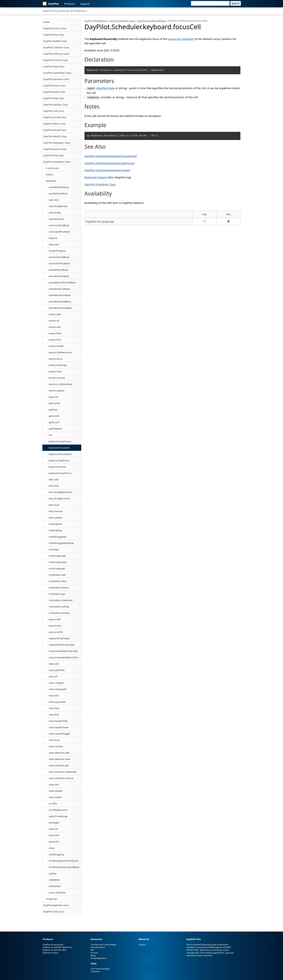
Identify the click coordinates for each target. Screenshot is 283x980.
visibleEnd (54, 880)
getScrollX (54, 416)
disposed (54, 244)
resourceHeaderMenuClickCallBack (65, 657)
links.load (54, 505)
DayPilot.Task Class (54, 912)
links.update (56, 518)
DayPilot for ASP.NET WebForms (58, 947)
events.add (55, 314)
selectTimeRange (58, 816)
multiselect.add (57, 575)
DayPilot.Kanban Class (56, 105)
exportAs (54, 397)
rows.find (54, 715)
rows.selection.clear (60, 759)
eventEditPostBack (59, 276)
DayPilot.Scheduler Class (57, 162)
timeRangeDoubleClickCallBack (65, 861)
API (92, 950)
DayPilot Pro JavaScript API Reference (65, 11)
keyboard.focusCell (59, 448)
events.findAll (56, 346)
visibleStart (55, 886)
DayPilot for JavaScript (100, 221)
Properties (52, 899)
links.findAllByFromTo (61, 492)
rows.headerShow (59, 727)
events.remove (57, 378)
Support (85, 4)
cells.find (54, 200)
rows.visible (55, 797)
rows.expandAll (57, 702)
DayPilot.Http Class (54, 98)
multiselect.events (59, 587)
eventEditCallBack (59, 270)
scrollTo (53, 804)
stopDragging (56, 854)
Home (47, 22)
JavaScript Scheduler (181, 39)
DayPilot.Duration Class (56, 79)
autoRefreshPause (59, 187)
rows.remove (56, 746)
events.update (57, 391)
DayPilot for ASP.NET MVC (55, 950)
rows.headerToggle (59, 734)
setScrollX (54, 835)
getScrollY (54, 422)
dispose (53, 238)
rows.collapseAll (58, 689)
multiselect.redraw (59, 607)
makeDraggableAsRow (61, 543)
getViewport (55, 429)
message (54, 549)
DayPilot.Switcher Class (56, 905)
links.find (54, 486)
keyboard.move (57, 467)
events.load (55, 371)
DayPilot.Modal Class (55, 130)
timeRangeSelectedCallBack (64, 867)
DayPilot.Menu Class (55, 124)
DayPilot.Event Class (54, 86)
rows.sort (54, 784)
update (53, 873)
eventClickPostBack (59, 263)
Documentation (98, 947)
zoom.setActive (57, 892)
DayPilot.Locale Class (55, 117)
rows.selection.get (59, 765)
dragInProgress (57, 251)
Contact (142, 945)
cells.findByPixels (58, 206)
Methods (51, 181)
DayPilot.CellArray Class (56, 54)
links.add (54, 479)
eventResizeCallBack (60, 302)
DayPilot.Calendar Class (56, 47)
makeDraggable (58, 537)
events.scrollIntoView (60, 384)
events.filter (55, 333)
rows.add (54, 664)
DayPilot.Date (106, 88)
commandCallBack (59, 225)
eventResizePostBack (60, 308)
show (52, 848)
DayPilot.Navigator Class (57, 143)
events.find (55, 340)
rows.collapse (56, 683)
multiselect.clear (58, 581)
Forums (94, 953)
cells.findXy (55, 213)
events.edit (55, 327)
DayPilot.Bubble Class (55, 41)
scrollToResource (58, 810)
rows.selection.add (59, 753)
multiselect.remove (59, 613)
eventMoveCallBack (59, 289)
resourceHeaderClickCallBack (65, 651)
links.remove (56, 511)
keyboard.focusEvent (60, 454)
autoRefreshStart (58, 194)
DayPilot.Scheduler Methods (152, 21)
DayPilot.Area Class (54, 35)
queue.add (55, 619)
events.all (54, 321)
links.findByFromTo (59, 499)
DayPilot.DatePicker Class (57, 73)
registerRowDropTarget (62, 645)
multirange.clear (58, 562)
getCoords (54, 403)
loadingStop (55, 530)
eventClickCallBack (59, 257)
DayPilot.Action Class (55, 28)
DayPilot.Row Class (54, 155)
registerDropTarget (59, 638)
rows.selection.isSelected (63, 772)
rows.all (53, 676)
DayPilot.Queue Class (55, 149)
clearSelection (56, 219)
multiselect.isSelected (61, 600)
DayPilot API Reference (96, 21)
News (93, 955)
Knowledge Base (98, 958)
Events (50, 174)
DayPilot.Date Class (54, 66)
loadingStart (56, 524)
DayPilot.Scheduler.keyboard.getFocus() (110, 162)
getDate (53, 410)
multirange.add (57, 556)
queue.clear (55, 626)
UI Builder (95, 971)
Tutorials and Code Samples (104, 945)
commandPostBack (59, 232)
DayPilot (51, 4)
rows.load (54, 740)
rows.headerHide (58, 721)
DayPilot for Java (50, 953)
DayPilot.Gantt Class (54, 92)
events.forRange (58, 365)
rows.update (56, 791)
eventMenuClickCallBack (62, 282)
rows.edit (54, 696)
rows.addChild (57, 670)
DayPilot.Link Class (54, 111)
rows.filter (54, 708)
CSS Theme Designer (100, 969)
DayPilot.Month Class (55, 136)
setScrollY (54, 842)
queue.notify (56, 632)
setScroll (53, 829)
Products (69, 4)
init (50, 435)
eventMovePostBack (60, 295)
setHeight (54, 823)
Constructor (53, 168)
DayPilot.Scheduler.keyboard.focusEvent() (111, 155)
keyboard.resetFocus (60, 473)
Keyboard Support (96, 177)
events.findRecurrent (60, 352)
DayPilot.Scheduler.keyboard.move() (107, 170)
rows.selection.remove (61, 778)
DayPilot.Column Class (56, 60)
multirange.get (57, 568)
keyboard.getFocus (59, 460)
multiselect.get (57, 594)
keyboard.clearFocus (60, 441)
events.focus (56, 359)
